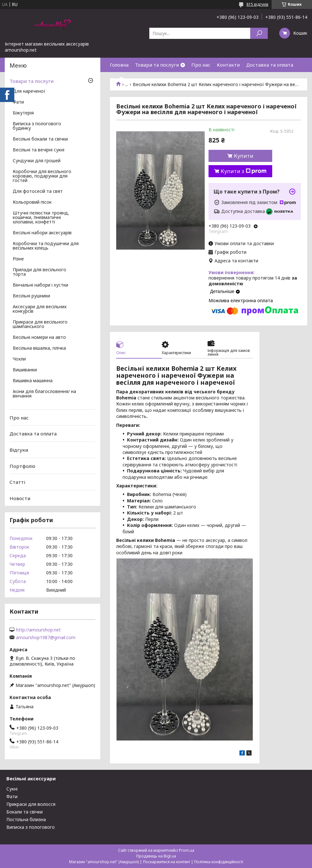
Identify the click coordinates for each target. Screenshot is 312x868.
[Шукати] (259, 33)
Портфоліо (22, 466)
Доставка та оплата (270, 65)
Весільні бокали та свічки (40, 139)
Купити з (244, 171)
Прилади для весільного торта (39, 272)
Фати (18, 102)
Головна (119, 65)
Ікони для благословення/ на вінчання (44, 394)
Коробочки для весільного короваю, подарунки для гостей (42, 176)
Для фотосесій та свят (38, 192)
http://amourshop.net (38, 630)
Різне (18, 259)
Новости (20, 498)
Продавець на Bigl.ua (156, 856)
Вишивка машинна (33, 381)
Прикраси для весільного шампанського (40, 325)
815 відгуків (257, 4)
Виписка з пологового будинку (37, 126)
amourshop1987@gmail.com (46, 638)
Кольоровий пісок (32, 202)
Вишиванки (25, 370)
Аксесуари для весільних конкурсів (40, 309)
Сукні (12, 789)
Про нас (201, 65)
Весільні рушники (31, 296)
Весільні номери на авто (39, 338)
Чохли (19, 359)
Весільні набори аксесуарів (42, 233)
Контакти (228, 65)
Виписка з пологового (31, 827)
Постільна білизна (26, 819)
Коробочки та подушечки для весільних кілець (46, 246)
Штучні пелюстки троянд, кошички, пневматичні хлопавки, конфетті (41, 218)
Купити (244, 156)
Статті (17, 482)
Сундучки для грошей (37, 161)
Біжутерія (23, 113)
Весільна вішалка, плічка (39, 348)
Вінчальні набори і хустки (40, 285)
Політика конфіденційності (219, 862)
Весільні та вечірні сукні (39, 150)
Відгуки (19, 450)
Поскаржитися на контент (167, 862)
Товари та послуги (157, 65)
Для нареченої (29, 91)
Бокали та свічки (25, 812)
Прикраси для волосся (31, 804)
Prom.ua (187, 850)
